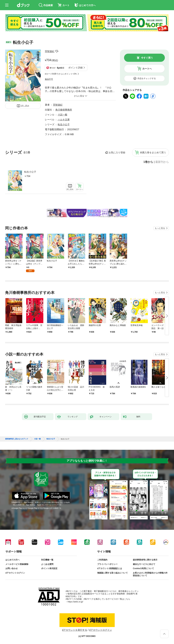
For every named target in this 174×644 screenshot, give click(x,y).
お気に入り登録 (117, 152)
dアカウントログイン (15, 573)
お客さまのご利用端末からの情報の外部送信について (150, 574)
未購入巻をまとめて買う (153, 152)
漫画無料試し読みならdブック (17, 439)
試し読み (25, 106)
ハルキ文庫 (64, 120)
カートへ (147, 69)
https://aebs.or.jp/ (75, 602)
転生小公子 (30, 172)
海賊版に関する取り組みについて (112, 573)
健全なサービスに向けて (144, 564)
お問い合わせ (12, 568)
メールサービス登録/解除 (17, 564)
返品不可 (49, 79)
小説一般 (63, 115)
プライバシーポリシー (107, 564)
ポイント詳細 (75, 68)
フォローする (57, 51)
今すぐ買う (147, 58)
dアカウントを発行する (75, 630)
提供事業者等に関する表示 (145, 560)
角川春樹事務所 (64, 110)
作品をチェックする (147, 78)
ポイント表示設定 (49, 568)
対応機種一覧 (47, 560)
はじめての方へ (13, 560)
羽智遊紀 (50, 51)
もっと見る (160, 228)
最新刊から (162, 162)
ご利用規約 (102, 560)
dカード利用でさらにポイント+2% (61, 74)
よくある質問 (47, 564)
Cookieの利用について (143, 568)
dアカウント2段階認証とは (110, 568)
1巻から (148, 162)
